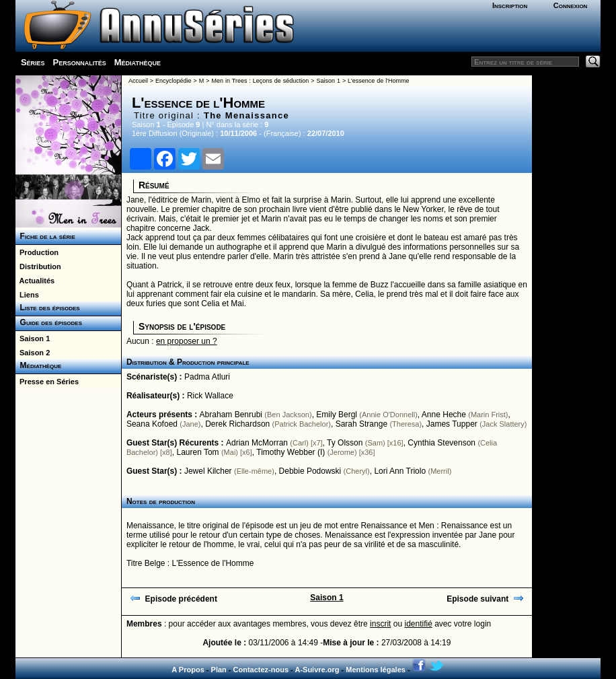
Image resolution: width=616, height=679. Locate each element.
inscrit (380, 624)
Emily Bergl (337, 415)
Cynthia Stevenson (441, 443)
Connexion (571, 5)
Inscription (510, 5)
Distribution (38, 266)
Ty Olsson (345, 443)
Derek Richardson (237, 424)
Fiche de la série (45, 236)
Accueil (138, 81)
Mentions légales (376, 670)
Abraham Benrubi (231, 415)
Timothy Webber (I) (291, 452)
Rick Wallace (210, 396)
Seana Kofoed (152, 424)
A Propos (188, 670)
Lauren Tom (197, 452)
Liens (27, 295)
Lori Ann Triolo (400, 471)
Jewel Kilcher (208, 471)
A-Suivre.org (317, 670)
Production (37, 252)
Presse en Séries (47, 382)
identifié (418, 624)
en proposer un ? (187, 341)
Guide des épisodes (49, 322)
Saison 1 (33, 338)
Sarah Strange (361, 424)
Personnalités (80, 62)
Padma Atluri (207, 377)
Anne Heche (444, 415)
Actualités (35, 281)
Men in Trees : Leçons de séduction (260, 81)
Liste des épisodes (48, 308)
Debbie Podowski (310, 471)
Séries (33, 62)
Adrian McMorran (257, 443)
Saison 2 (33, 353)
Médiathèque (138, 62)
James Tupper (452, 424)
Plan (219, 670)
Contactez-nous (261, 670)
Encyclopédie (174, 81)
